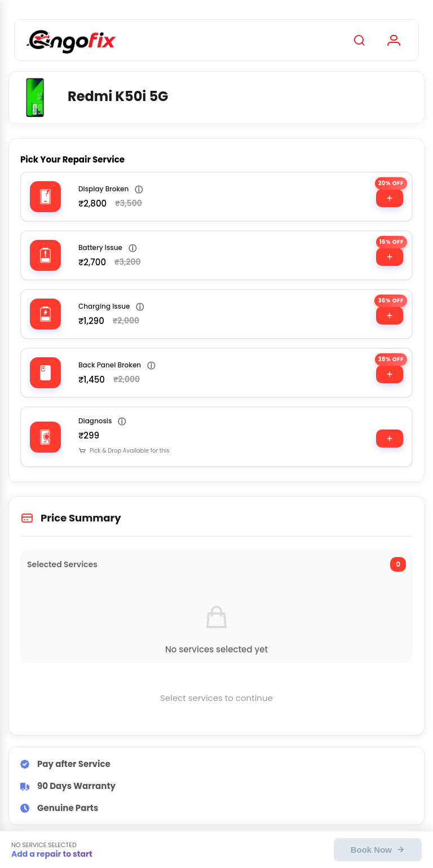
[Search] (359, 40)
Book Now (378, 850)
